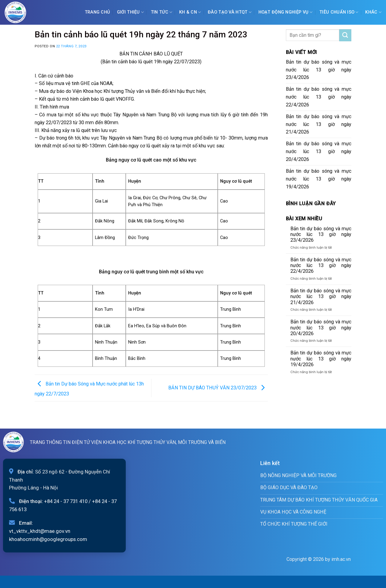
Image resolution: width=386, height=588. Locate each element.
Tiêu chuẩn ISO (339, 12)
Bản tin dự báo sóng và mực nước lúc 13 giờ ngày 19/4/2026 (319, 179)
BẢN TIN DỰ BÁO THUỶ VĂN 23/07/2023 (218, 388)
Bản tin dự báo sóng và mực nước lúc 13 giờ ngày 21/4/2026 (319, 124)
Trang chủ (98, 12)
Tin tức (162, 12)
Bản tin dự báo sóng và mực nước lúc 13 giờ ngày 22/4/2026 (319, 97)
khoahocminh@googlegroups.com (48, 539)
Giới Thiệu (130, 12)
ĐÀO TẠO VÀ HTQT (230, 12)
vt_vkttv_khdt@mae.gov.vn (40, 531)
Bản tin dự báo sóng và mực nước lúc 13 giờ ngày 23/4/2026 (319, 70)
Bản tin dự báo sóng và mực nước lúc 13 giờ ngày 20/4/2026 (319, 151)
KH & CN (190, 12)
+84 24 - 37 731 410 (66, 501)
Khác (373, 12)
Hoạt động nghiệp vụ (286, 12)
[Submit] (345, 35)
